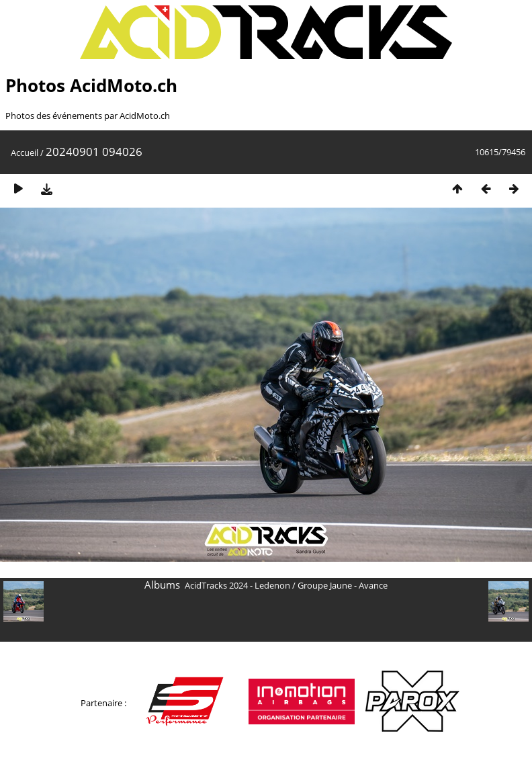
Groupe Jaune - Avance (343, 585)
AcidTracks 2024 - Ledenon (237, 585)
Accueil (25, 153)
